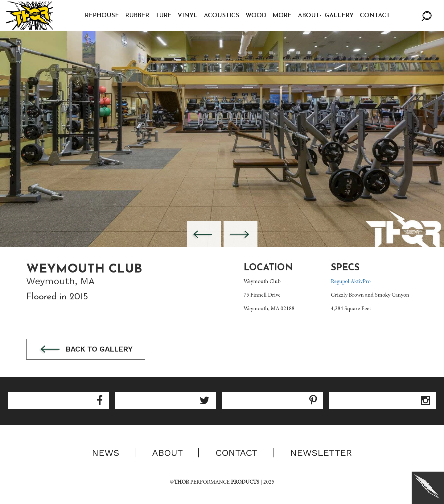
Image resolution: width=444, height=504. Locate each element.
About (309, 16)
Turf (163, 16)
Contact (375, 16)
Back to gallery (86, 350)
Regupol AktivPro (351, 282)
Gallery (339, 16)
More (282, 16)
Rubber (137, 16)
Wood (256, 16)
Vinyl (188, 16)
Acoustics (222, 16)
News (106, 453)
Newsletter (321, 453)
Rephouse (102, 16)
